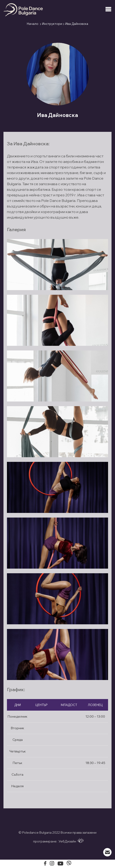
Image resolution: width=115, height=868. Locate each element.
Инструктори (52, 24)
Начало (33, 24)
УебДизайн (71, 841)
